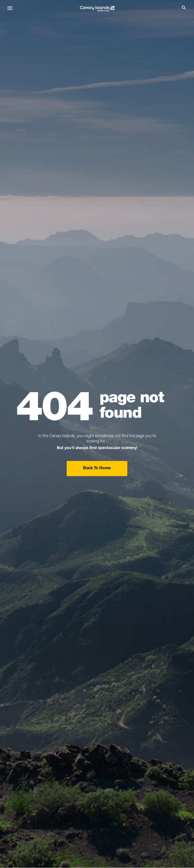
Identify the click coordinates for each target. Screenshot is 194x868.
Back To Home (97, 469)
